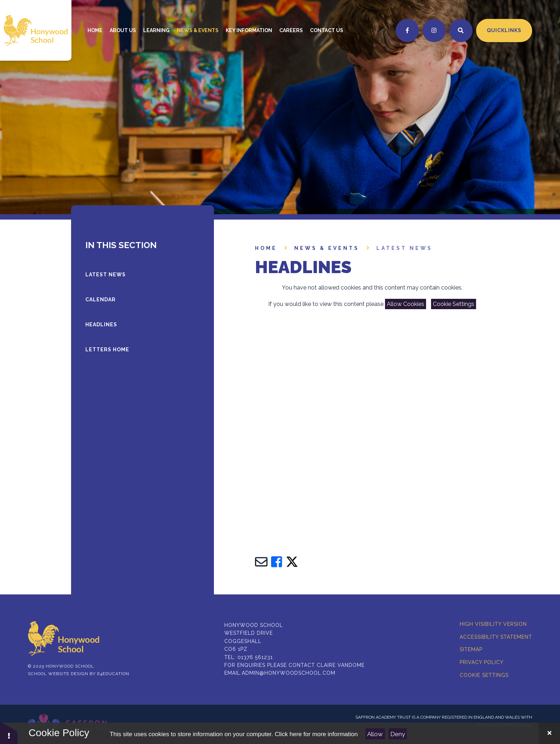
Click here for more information (316, 734)
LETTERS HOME (107, 350)
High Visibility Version (493, 624)
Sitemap (471, 649)
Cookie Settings (454, 304)
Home (266, 248)
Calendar (101, 300)
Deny (398, 734)
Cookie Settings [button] (484, 675)
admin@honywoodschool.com (289, 673)
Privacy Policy (482, 662)
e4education (113, 674)
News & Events (327, 248)
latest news (404, 248)
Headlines (101, 325)
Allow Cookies (406, 304)
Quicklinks (504, 30)
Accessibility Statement (496, 637)
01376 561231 (255, 657)
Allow (375, 734)
